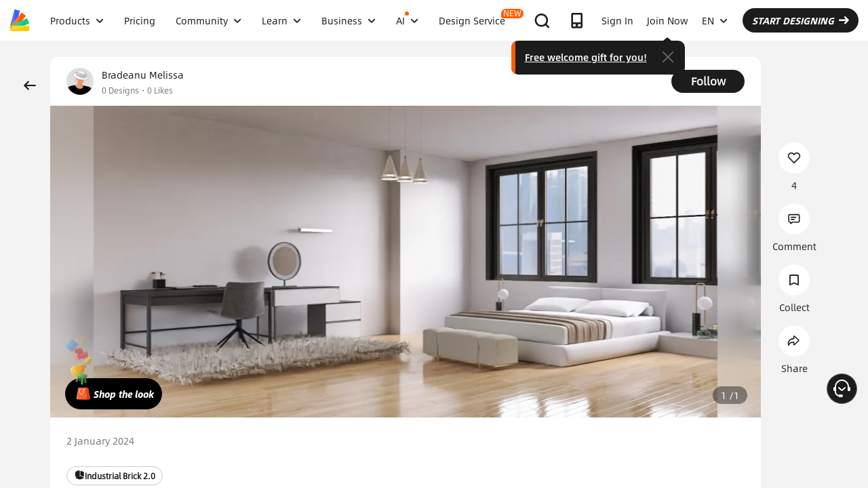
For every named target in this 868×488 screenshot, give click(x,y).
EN (715, 20)
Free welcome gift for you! (586, 57)
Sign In (617, 20)
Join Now (668, 20)
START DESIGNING (801, 20)
